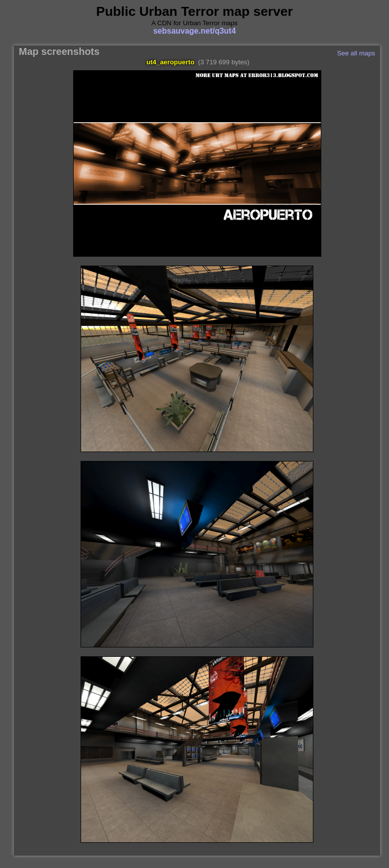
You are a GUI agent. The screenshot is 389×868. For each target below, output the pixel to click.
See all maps (356, 53)
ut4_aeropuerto (170, 62)
